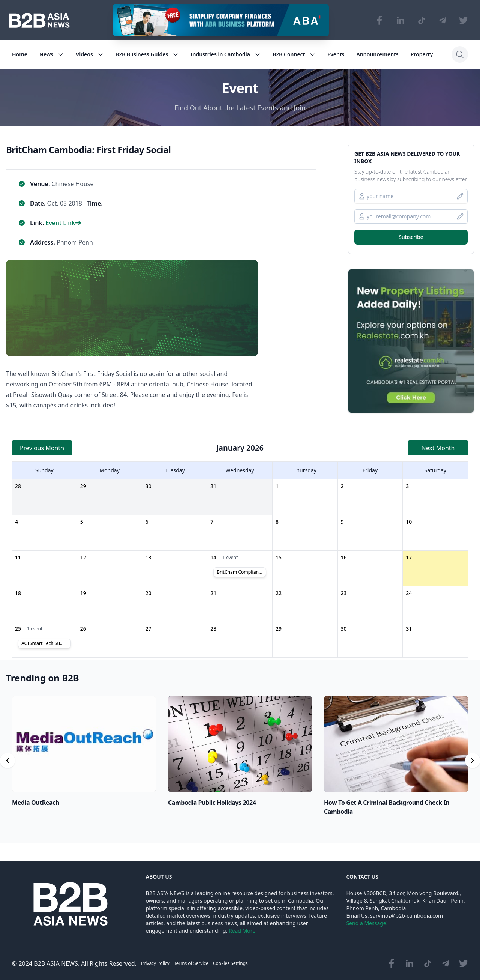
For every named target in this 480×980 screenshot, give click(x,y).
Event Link (63, 223)
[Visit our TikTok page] (421, 20)
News (52, 54)
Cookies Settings (230, 963)
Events (336, 54)
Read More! (243, 931)
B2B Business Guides (147, 54)
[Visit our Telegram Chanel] (442, 20)
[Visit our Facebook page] (379, 20)
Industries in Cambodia (226, 54)
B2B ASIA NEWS (56, 963)
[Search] (460, 54)
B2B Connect (294, 54)
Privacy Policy (155, 963)
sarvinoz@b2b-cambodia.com (406, 916)
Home (20, 54)
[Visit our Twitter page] (463, 20)
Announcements (378, 54)
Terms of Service (191, 963)
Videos (89, 54)
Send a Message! (367, 923)
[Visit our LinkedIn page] (400, 20)
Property (422, 54)
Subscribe (411, 237)
